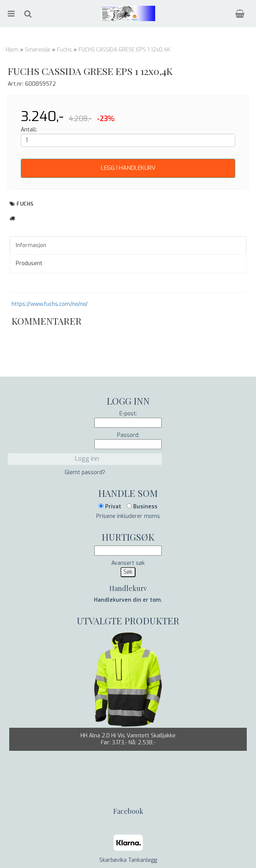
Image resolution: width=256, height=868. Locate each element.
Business (142, 507)
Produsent (29, 263)
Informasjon (31, 245)
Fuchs (64, 50)
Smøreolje (38, 50)
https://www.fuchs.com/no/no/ (50, 304)
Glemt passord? (85, 472)
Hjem (12, 50)
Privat (110, 507)
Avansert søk (128, 563)
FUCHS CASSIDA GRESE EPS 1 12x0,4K (124, 50)
